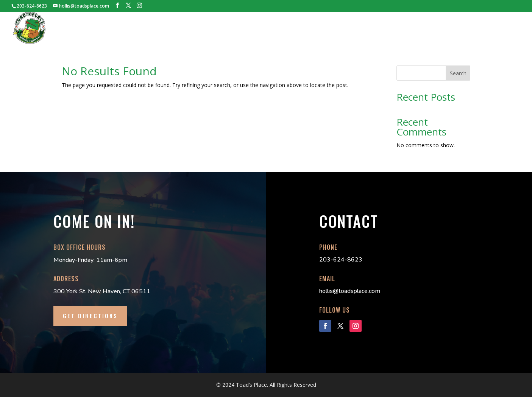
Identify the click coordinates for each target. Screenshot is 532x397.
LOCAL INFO (469, 28)
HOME (178, 28)
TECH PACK (312, 28)
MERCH (384, 28)
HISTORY (207, 28)
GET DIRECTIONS (90, 316)
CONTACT (507, 28)
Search (458, 73)
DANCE (412, 28)
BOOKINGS (274, 28)
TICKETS (240, 28)
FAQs (437, 28)
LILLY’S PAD (351, 28)
